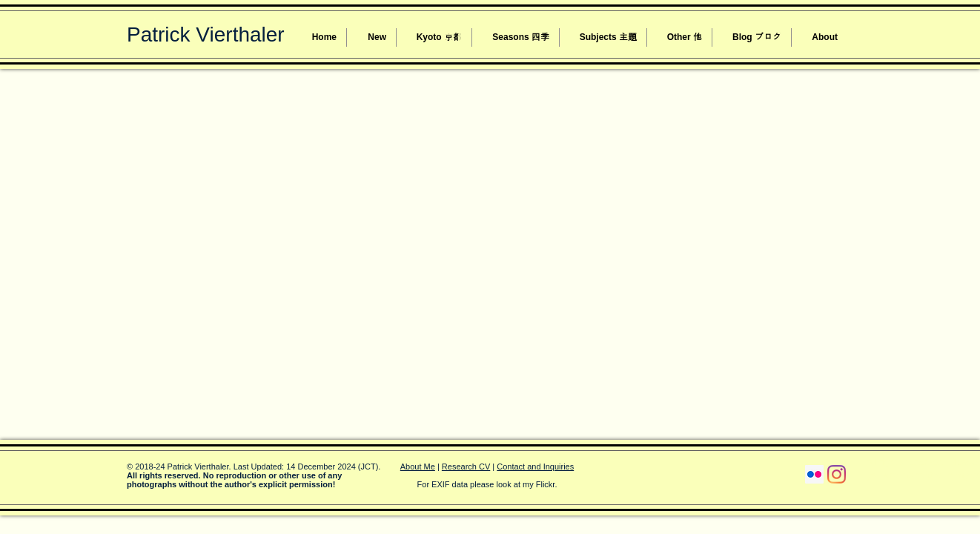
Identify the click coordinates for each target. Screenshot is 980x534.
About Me (418, 467)
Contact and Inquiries (535, 467)
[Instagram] (837, 474)
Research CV (466, 467)
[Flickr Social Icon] (814, 474)
